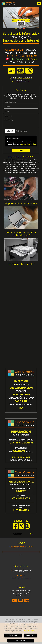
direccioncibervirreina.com (21, 82)
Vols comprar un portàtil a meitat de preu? (21, 234)
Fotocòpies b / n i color (21, 264)
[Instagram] (27, 528)
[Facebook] (15, 528)
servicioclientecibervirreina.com (21, 79)
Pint (32, 534)
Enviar (21, 150)
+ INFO (21, 23)
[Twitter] (21, 528)
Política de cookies (29, 631)
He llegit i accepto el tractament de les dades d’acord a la (21, 143)
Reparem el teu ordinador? (21, 203)
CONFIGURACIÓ (13, 635)
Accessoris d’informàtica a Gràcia (21, 547)
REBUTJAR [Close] (30, 635)
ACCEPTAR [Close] (21, 641)
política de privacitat (28, 144)
